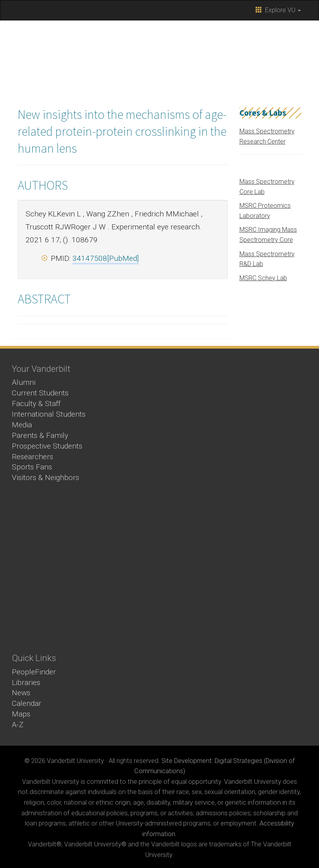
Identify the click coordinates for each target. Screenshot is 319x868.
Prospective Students (47, 446)
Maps (21, 714)
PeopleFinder (34, 672)
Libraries (26, 682)
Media (22, 425)
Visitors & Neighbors (45, 477)
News (21, 693)
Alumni (24, 382)
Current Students (40, 393)
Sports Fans (32, 467)
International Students (49, 414)
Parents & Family (40, 435)
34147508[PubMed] (106, 258)
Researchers (32, 457)
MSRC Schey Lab (263, 278)
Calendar (27, 703)
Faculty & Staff (36, 404)
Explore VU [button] (278, 10)
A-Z (18, 725)
